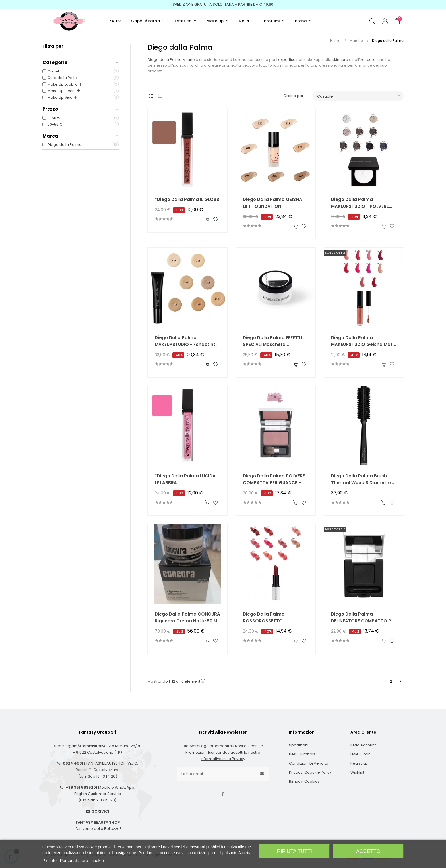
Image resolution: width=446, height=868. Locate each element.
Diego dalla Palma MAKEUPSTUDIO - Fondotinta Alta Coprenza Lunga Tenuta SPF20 (187, 341)
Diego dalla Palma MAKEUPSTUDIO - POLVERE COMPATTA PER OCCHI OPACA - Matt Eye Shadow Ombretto (361, 203)
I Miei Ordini (361, 754)
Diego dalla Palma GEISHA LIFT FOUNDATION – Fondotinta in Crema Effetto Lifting (275, 203)
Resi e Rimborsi (303, 754)
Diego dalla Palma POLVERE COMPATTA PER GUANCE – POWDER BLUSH (274, 479)
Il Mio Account (363, 745)
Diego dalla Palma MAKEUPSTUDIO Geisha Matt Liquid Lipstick (363, 341)
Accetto (368, 851)
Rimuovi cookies (304, 781)
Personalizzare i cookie (82, 860)
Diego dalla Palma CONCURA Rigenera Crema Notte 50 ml (187, 617)
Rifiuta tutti (295, 851)
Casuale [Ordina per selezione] (360, 96)
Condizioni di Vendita (309, 763)
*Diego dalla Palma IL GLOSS (187, 199)
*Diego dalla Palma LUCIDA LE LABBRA (185, 479)
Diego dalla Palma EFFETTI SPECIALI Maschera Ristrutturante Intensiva (272, 341)
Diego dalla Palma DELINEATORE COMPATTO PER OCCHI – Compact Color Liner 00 (364, 618)
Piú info (49, 860)
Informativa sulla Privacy (223, 759)
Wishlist (357, 772)
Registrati (359, 763)
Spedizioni (299, 745)
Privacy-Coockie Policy (310, 772)
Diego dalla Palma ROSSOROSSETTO (264, 617)
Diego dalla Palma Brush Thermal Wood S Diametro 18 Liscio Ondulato (364, 479)
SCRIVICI (101, 811)
